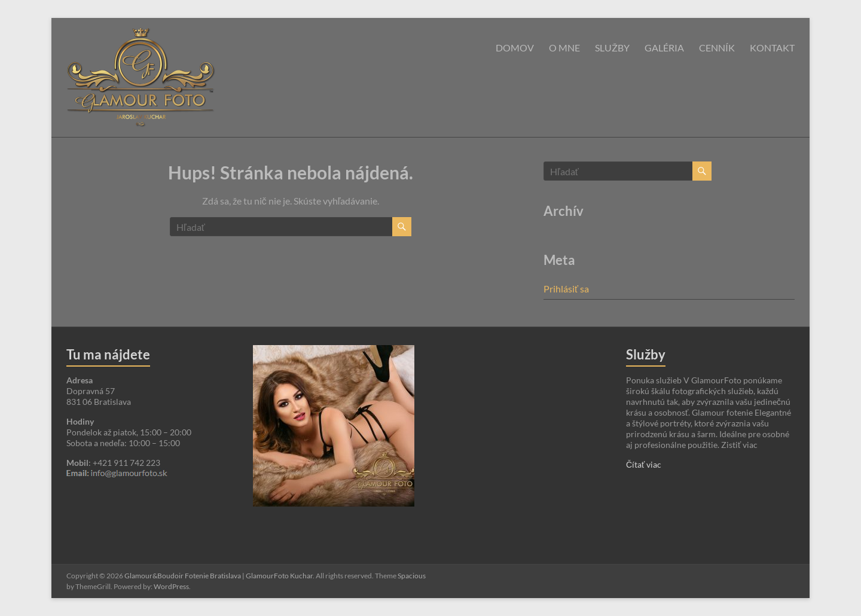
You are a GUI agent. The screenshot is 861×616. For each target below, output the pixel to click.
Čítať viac (644, 464)
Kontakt (772, 48)
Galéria (664, 48)
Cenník (717, 48)
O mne (564, 48)
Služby (612, 48)
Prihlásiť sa (566, 289)
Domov (515, 48)
